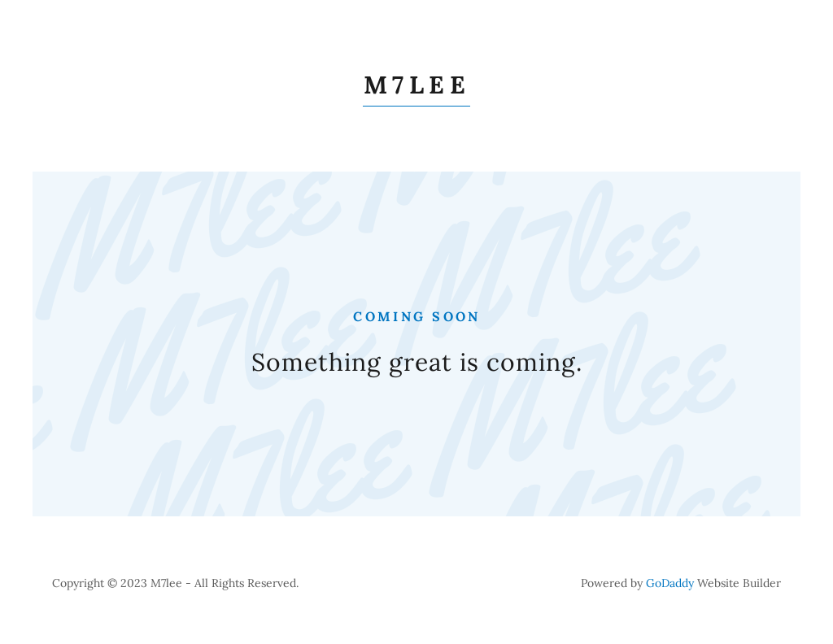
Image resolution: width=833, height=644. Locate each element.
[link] (416, 89)
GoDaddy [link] (670, 583)
